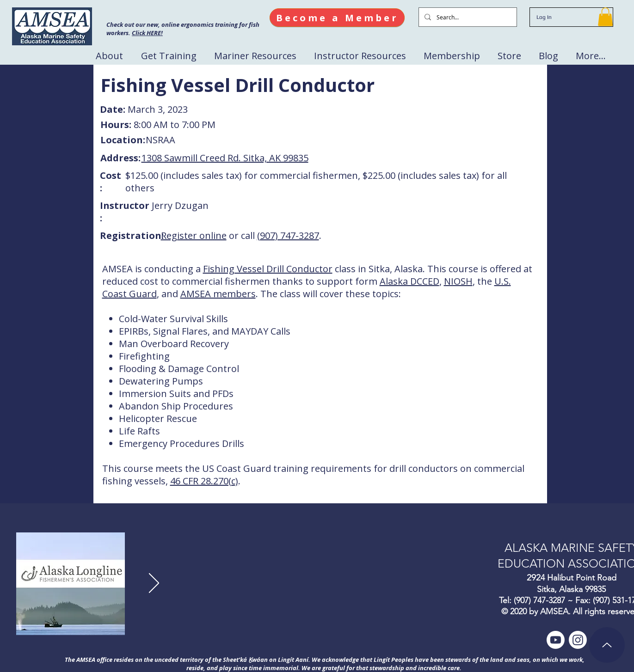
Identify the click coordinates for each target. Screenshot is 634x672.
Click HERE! (147, 33)
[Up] (607, 645)
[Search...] (467, 17)
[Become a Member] (337, 18)
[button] (605, 17)
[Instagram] (578, 640)
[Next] (154, 584)
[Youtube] (556, 640)
